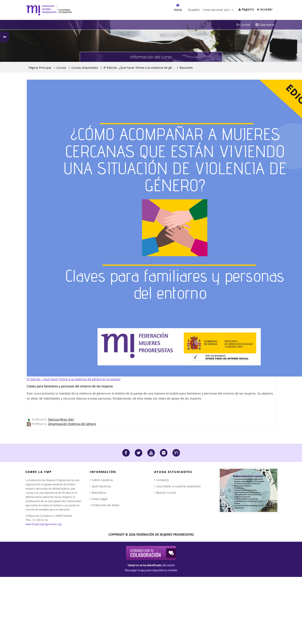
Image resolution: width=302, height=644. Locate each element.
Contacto (163, 480)
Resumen (186, 68)
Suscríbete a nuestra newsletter (179, 486)
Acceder (169, 565)
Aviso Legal (100, 499)
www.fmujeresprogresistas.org (44, 524)
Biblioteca (99, 493)
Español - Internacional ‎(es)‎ (209, 10)
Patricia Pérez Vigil (61, 419)
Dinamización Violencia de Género (72, 424)
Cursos (243, 25)
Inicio (178, 10)
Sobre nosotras (102, 480)
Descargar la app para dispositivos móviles (151, 570)
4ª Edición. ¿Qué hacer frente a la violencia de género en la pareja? (74, 379)
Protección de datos (106, 505)
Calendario (265, 25)
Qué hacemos (102, 486)
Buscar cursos (166, 493)
